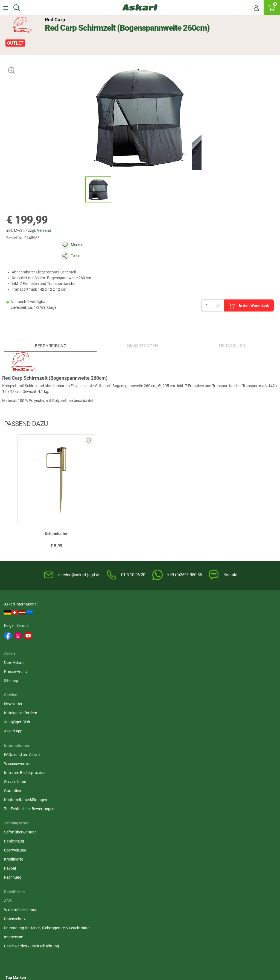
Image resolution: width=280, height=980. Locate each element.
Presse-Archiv (109, 623)
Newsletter (198, 614)
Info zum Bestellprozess (26, 680)
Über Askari (107, 614)
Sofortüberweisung (205, 662)
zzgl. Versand (45, 230)
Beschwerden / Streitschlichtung (125, 713)
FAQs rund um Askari (23, 662)
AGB (101, 662)
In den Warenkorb (203, 283)
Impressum (107, 704)
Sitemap (104, 632)
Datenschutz (108, 680)
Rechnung (198, 707)
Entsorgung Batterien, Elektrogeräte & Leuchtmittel (129, 692)
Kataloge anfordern (206, 623)
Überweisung (200, 680)
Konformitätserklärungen (27, 707)
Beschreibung (51, 330)
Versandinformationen (68, 924)
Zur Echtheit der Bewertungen (31, 716)
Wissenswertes (18, 671)
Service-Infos (16, 689)
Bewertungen (143, 330)
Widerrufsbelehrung (114, 671)
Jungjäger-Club (202, 632)
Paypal (195, 698)
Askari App (198, 641)
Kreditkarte (199, 689)
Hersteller (231, 330)
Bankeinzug (199, 671)
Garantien (14, 698)
